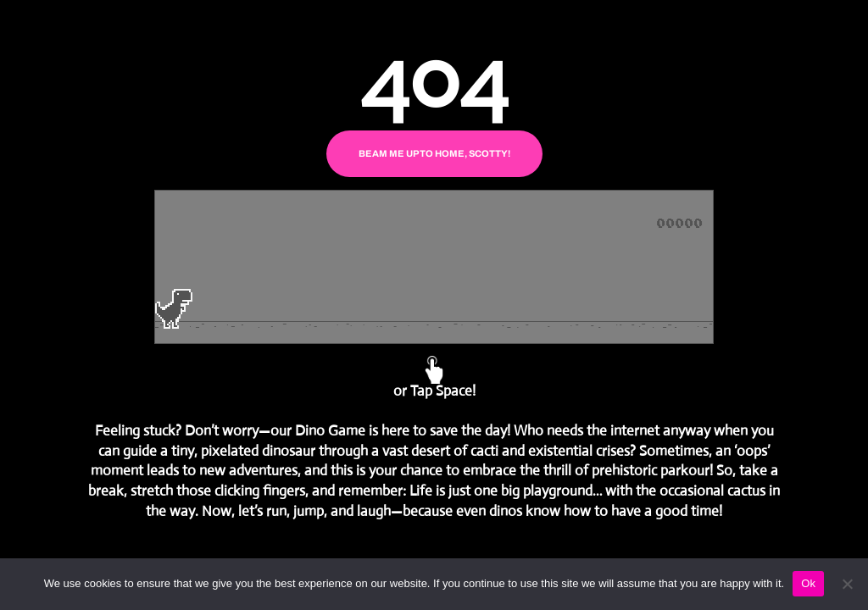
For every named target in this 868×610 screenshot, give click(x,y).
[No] (847, 584)
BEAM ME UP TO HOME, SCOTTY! (434, 153)
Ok (808, 583)
